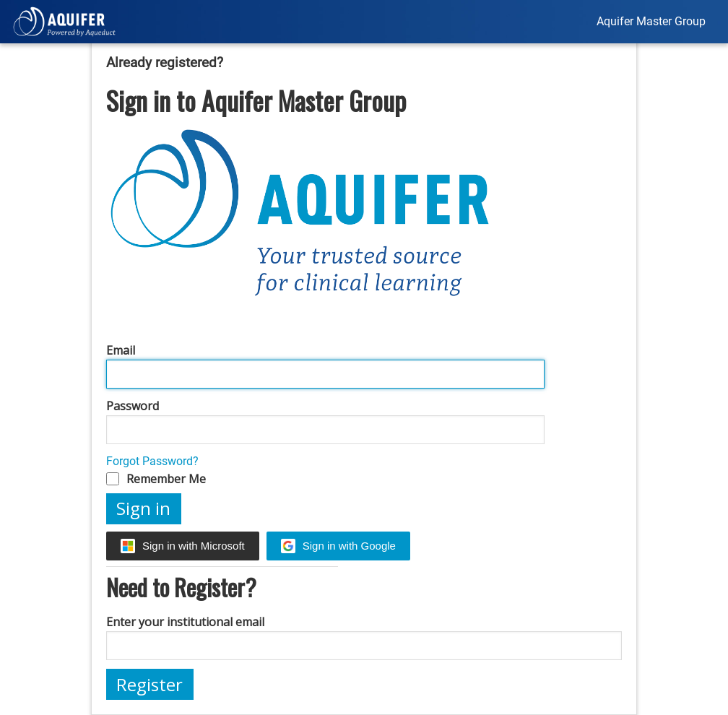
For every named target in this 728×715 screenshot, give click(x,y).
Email (121, 350)
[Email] (325, 374)
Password (133, 406)
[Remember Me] (113, 479)
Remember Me (166, 479)
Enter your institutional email (185, 622)
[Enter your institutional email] (364, 646)
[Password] (325, 430)
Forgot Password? (152, 461)
